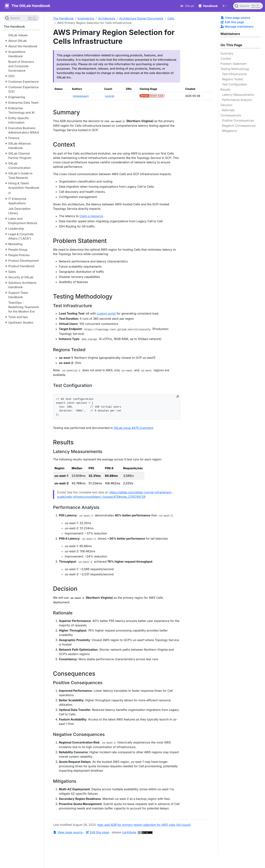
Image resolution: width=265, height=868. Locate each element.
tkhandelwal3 (81, 96)
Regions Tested (232, 79)
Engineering (86, 18)
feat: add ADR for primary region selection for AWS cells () (144, 825)
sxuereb (109, 96)
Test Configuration (235, 84)
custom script (106, 313)
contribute (129, 832)
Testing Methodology (235, 69)
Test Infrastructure (234, 74)
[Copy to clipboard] (178, 397)
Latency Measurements (238, 95)
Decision (226, 105)
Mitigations (229, 131)
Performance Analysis (237, 100)
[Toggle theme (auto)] (225, 6)
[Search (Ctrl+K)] (248, 6)
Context (226, 59)
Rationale (228, 110)
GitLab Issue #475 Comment (133, 428)
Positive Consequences (238, 120)
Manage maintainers (237, 27)
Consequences (231, 115)
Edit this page (232, 22)
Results (225, 90)
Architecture (107, 18)
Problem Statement (233, 64)
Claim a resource (91, 216)
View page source (235, 18)
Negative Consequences (239, 126)
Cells (171, 18)
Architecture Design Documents (141, 18)
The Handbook (63, 18)
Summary (227, 53)
